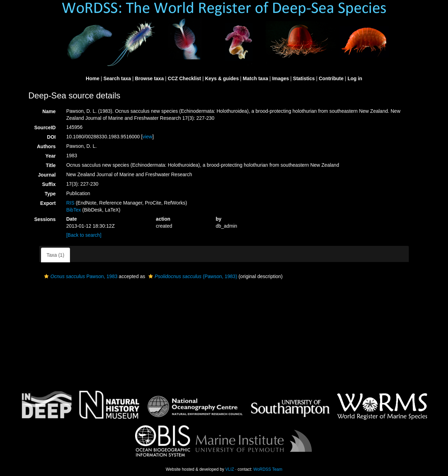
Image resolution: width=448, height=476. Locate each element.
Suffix (49, 184)
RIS (70, 203)
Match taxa (255, 78)
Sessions (45, 219)
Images (280, 78)
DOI (51, 137)
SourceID (45, 127)
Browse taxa (149, 78)
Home (93, 78)
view (147, 137)
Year (51, 156)
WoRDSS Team (268, 469)
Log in (355, 78)
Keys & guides (222, 78)
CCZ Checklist (184, 78)
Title (51, 165)
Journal (47, 175)
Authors (46, 146)
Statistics (304, 78)
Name (49, 111)
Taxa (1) (55, 255)
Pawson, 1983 (80, 276)
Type (50, 194)
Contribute (331, 78)
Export (48, 203)
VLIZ (230, 469)
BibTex (73, 210)
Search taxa (117, 78)
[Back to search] (84, 235)
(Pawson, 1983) (192, 276)
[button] (46, 276)
